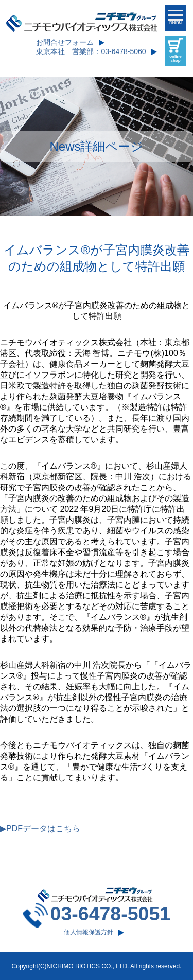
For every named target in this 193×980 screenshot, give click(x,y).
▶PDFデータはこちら (40, 828)
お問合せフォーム (65, 42)
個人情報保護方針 (89, 932)
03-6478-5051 (111, 914)
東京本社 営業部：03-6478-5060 (91, 51)
